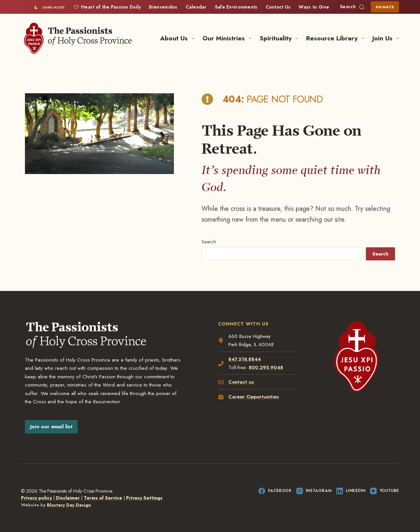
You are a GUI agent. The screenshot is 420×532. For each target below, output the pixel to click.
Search (209, 242)
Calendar (196, 7)
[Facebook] (275, 491)
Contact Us (278, 7)
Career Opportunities (254, 397)
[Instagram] (314, 491)
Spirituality (280, 38)
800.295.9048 (266, 367)
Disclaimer (68, 498)
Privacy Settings (144, 498)
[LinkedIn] (351, 491)
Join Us (386, 38)
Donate (385, 7)
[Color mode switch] (49, 7)
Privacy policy (36, 498)
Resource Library (336, 38)
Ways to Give (314, 7)
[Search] (352, 7)
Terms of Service (103, 498)
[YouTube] (385, 491)
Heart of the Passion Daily (107, 7)
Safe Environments (236, 7)
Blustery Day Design (69, 505)
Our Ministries (228, 38)
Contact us (241, 382)
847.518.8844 (245, 359)
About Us (178, 38)
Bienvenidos (163, 7)
